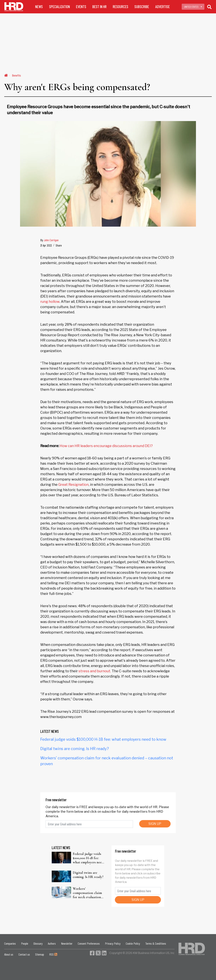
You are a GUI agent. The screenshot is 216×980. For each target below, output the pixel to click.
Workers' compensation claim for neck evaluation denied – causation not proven (87, 893)
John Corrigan (51, 240)
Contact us (24, 954)
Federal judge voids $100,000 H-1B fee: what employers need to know (103, 739)
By (49, 240)
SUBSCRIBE (142, 7)
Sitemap (40, 954)
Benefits (16, 75)
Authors (52, 943)
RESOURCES (120, 7)
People (25, 943)
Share (59, 245)
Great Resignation (73, 485)
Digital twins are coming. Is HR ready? (75, 749)
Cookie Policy (133, 943)
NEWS (39, 7)
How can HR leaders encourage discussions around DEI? (106, 446)
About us (9, 954)
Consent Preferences (89, 943)
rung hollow (50, 302)
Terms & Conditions (156, 943)
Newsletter (67, 943)
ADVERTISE (163, 7)
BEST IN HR (99, 7)
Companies (10, 943)
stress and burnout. (95, 671)
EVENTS (81, 7)
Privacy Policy (113, 943)
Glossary (38, 943)
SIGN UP (155, 824)
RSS (53, 954)
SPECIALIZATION (59, 7)
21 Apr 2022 (46, 245)
